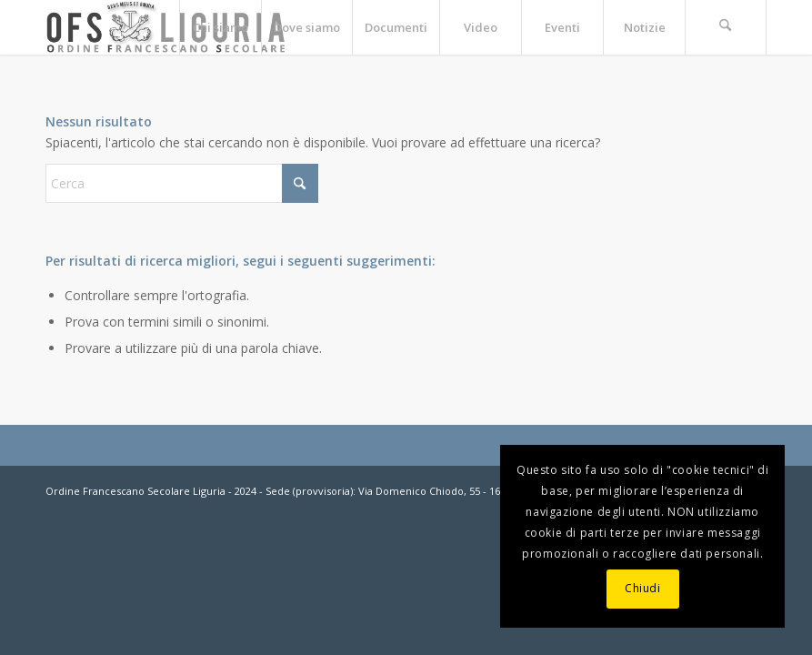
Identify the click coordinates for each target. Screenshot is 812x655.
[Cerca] (726, 27)
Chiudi (643, 588)
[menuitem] (220, 27)
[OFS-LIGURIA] (166, 27)
